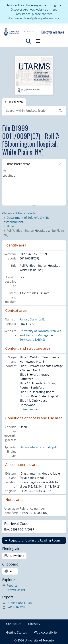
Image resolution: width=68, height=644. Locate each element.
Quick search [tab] (14, 102)
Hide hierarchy (17, 164)
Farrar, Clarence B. (32, 319)
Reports (10, 586)
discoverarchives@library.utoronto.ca (34, 18)
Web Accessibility (46, 632)
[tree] (34, 187)
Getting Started (17, 632)
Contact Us (14, 624)
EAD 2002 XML (14, 607)
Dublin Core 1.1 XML (18, 603)
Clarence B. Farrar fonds (19, 213)
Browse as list (14, 590)
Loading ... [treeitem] (9, 176)
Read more (30, 409)
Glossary (34, 624)
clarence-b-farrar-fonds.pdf (38, 447)
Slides (11, 226)
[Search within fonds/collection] (30, 111)
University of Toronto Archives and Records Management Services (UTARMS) (40, 335)
